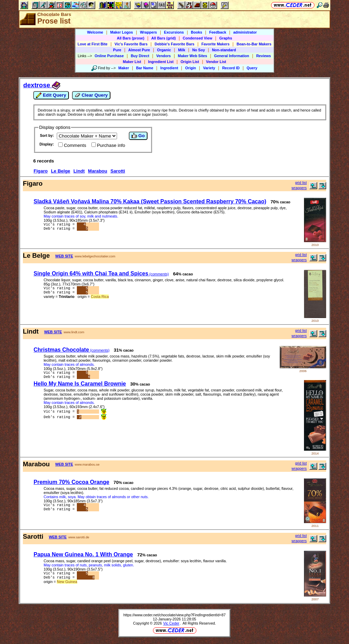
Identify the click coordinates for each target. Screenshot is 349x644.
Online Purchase (109, 56)
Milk (182, 50)
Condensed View (198, 38)
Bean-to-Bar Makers (254, 44)
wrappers (299, 188)
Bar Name (145, 68)
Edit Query (51, 95)
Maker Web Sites (193, 56)
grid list (301, 183)
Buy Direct (140, 56)
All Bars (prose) (130, 38)
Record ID (231, 68)
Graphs (226, 38)
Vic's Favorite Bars (131, 44)
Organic (164, 50)
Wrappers (148, 32)
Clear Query (91, 95)
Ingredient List (161, 62)
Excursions (174, 32)
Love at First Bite (92, 44)
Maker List (132, 62)
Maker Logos (122, 32)
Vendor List (216, 62)
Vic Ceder (171, 625)
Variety (209, 68)
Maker (124, 68)
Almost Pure (139, 50)
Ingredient (169, 68)
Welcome (95, 32)
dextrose (42, 85)
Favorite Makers (216, 44)
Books (196, 32)
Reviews (264, 56)
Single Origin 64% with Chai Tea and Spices (101, 274)
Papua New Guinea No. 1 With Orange (83, 556)
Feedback (218, 32)
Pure (117, 50)
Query (252, 68)
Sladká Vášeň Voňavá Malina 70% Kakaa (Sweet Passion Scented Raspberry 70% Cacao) (150, 201)
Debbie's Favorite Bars (174, 44)
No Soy (199, 50)
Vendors (163, 56)
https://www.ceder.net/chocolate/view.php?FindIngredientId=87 (174, 616)
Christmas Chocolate (71, 350)
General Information (231, 56)
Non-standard (224, 50)
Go (138, 136)
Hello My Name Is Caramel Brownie (80, 385)
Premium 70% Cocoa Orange (71, 483)
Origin (191, 68)
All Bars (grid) (163, 38)
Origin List (190, 62)
